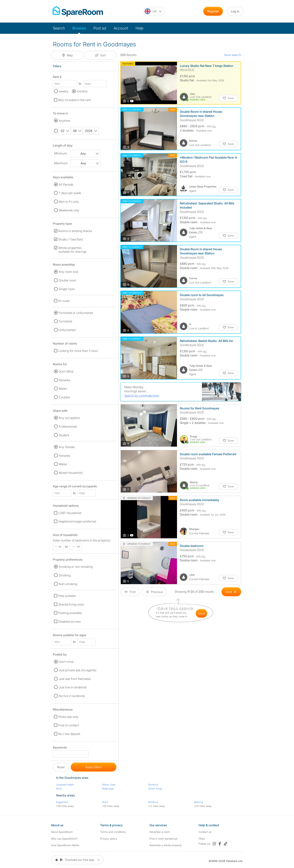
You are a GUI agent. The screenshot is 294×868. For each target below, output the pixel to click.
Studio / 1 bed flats (71, 239)
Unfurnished (67, 330)
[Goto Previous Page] (154, 592)
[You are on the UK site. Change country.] (154, 11)
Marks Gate (109, 785)
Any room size (68, 272)
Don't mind (66, 662)
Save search (233, 55)
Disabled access (69, 622)
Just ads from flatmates (75, 679)
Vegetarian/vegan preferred (77, 521)
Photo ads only (68, 717)
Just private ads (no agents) (78, 670)
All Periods (66, 184)
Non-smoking (68, 584)
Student (64, 435)
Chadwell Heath (65, 785)
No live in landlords (72, 696)
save (201, 613)
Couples (64, 397)
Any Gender (67, 447)
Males (63, 389)
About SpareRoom (62, 832)
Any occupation (69, 418)
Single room (67, 289)
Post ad (100, 28)
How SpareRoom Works (65, 845)
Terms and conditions (113, 832)
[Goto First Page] (130, 592)
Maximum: (61, 163)
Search (59, 28)
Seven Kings (155, 789)
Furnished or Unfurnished (76, 313)
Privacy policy (109, 839)
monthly (82, 91)
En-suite (64, 301)
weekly (64, 91)
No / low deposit (69, 734)
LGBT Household (70, 513)
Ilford (59, 789)
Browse (79, 28)
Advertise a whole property (166, 845)
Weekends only (69, 210)
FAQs (202, 839)
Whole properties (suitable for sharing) (72, 250)
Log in (235, 11)
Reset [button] (61, 767)
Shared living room (71, 604)
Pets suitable (67, 596)
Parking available (70, 613)
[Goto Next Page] (231, 592)
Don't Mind (66, 371)
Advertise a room (160, 832)
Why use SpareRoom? (64, 839)
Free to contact (69, 725)
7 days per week (70, 193)
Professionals (68, 426)
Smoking (65, 575)
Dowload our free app (77, 860)
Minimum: (61, 153)
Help (139, 28)
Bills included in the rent (75, 100)
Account (121, 28)
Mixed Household (70, 473)
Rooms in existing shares (75, 231)
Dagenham (62, 802)
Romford (153, 785)
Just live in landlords (73, 687)
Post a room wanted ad (163, 839)
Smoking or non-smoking (76, 567)
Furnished (65, 321)
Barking (199, 802)
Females (64, 380)
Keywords (60, 748)
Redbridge (108, 789)
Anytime (64, 121)
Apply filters (94, 767)
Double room (67, 280)
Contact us (205, 832)
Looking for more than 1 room (78, 351)
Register (213, 11)
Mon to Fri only (69, 202)
